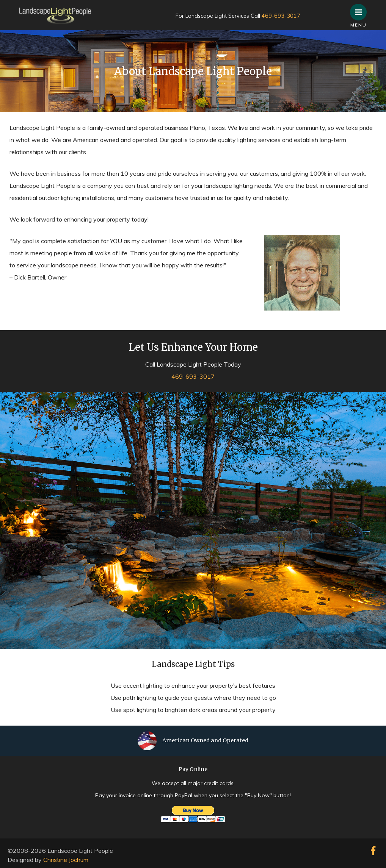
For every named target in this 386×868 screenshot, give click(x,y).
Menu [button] (361, 8)
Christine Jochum (66, 860)
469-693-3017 (281, 16)
